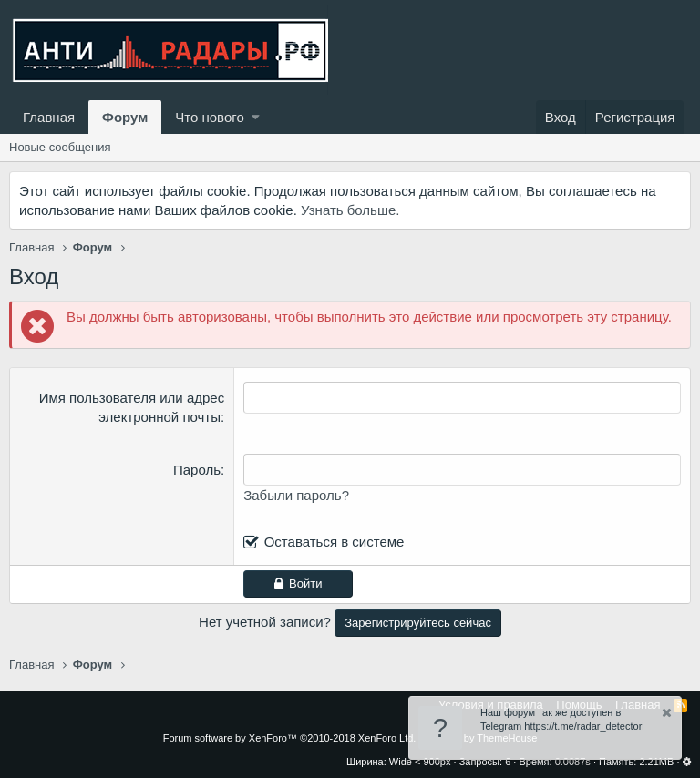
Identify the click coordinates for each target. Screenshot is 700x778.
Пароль (197, 470)
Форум (125, 117)
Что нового (209, 117)
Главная (49, 117)
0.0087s (573, 762)
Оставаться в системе (335, 542)
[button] (256, 117)
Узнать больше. (350, 210)
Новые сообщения (60, 147)
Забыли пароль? (296, 495)
